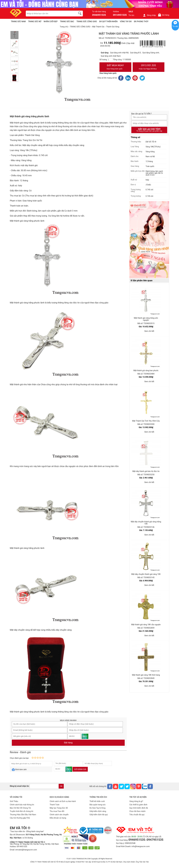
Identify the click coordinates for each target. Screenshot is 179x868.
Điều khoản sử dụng (58, 818)
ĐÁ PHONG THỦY (141, 21)
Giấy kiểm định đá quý (99, 815)
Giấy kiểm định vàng (98, 811)
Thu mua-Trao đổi (57, 811)
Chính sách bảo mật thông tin (22, 805)
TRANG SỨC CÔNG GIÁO (87, 21)
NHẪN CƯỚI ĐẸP (51, 21)
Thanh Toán (55, 805)
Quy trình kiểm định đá (139, 808)
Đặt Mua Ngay (115, 67)
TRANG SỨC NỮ (35, 21)
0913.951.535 (149, 67)
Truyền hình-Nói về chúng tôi (22, 811)
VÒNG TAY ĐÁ (126, 21)
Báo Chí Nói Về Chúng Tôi (20, 808)
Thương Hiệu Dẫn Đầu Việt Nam (23, 815)
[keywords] (50, 14)
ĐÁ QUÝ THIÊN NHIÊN (108, 21)
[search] (80, 14)
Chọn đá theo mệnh (137, 811)
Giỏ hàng (164, 15)
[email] (44, 786)
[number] (110, 60)
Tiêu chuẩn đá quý (137, 815)
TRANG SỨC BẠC (67, 21)
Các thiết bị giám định (138, 805)
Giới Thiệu (14, 801)
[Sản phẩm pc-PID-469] (149, 240)
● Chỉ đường (28, 838)
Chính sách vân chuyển (59, 815)
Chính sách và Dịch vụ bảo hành (63, 801)
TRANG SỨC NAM (18, 21)
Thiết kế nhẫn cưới (97, 801)
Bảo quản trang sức (98, 805)
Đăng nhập (149, 15)
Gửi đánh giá (80, 769)
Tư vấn (175, 26)
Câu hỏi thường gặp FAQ (20, 818)
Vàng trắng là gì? (136, 801)
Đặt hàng (68, 743)
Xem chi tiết (149, 331)
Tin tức (131, 15)
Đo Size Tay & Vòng (97, 808)
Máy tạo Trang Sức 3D (59, 808)
